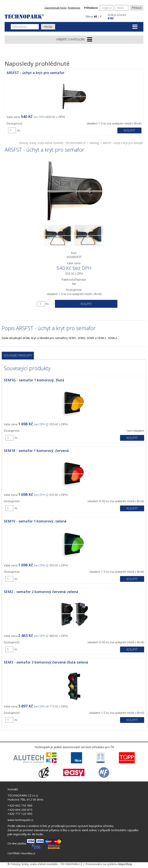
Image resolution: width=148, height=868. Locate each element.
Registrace (74, 8)
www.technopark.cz (20, 820)
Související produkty (18, 355)
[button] (125, 16)
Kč (96, 16)
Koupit (129, 130)
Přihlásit (137, 8)
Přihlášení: (91, 8)
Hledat (48, 27)
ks (19, 130)
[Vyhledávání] (25, 27)
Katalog (94, 143)
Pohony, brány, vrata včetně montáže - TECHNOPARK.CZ (52, 143)
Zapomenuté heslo (55, 8)
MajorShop (125, 864)
